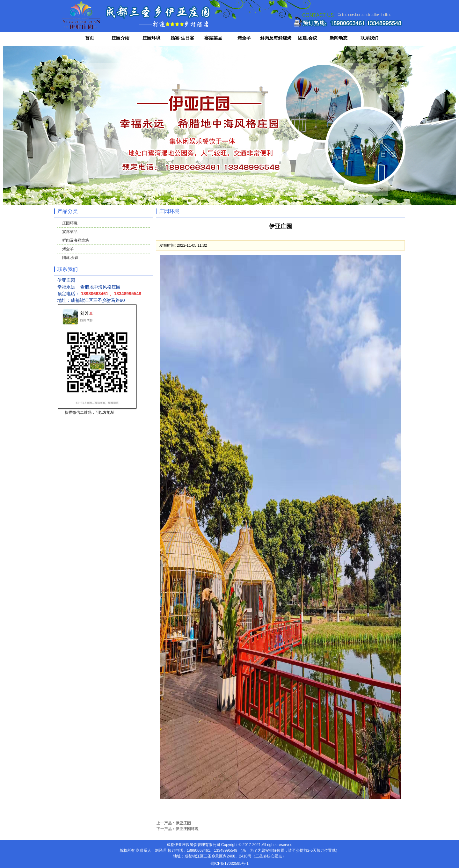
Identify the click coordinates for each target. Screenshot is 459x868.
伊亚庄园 (183, 823)
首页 (90, 38)
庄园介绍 (120, 38)
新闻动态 (339, 38)
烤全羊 (244, 38)
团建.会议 (308, 38)
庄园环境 (151, 38)
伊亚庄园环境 (187, 829)
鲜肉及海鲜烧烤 (276, 38)
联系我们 (369, 38)
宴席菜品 (213, 38)
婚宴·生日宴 (182, 38)
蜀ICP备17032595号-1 (229, 864)
